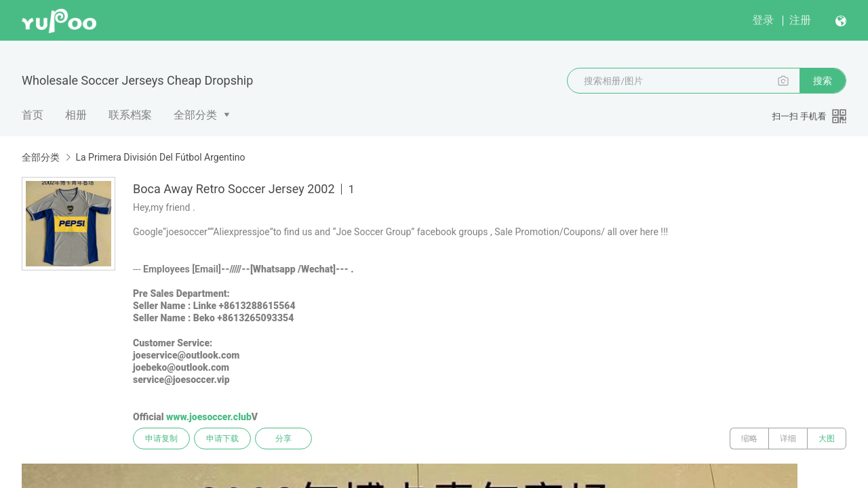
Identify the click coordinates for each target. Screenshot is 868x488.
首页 (33, 115)
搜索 (823, 81)
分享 (283, 439)
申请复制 (161, 439)
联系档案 (130, 115)
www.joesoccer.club (209, 417)
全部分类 (195, 115)
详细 (788, 439)
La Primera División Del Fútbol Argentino (160, 157)
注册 (800, 20)
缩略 (749, 439)
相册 (76, 115)
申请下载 (222, 439)
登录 (763, 20)
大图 (827, 439)
